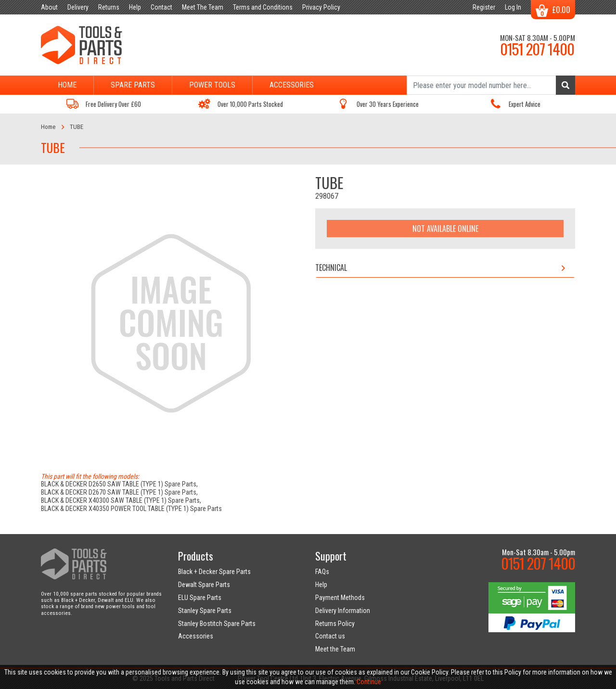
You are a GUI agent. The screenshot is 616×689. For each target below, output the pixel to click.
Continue (369, 682)
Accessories (292, 85)
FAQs (322, 572)
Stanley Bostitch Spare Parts (217, 624)
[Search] (491, 85)
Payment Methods (340, 598)
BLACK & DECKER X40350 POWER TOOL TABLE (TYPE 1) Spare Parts (131, 509)
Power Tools (212, 85)
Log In (513, 7)
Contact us (330, 636)
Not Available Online (445, 229)
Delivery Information (343, 611)
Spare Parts (133, 85)
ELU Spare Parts (200, 598)
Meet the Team (335, 649)
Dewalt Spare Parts (204, 585)
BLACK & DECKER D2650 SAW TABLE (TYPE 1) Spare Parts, (119, 484)
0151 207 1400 (537, 49)
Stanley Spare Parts (205, 611)
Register (484, 7)
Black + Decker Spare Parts (214, 572)
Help (321, 585)
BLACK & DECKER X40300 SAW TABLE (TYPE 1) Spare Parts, (121, 500)
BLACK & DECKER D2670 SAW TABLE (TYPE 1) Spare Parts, (119, 492)
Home (67, 85)
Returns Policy (335, 624)
